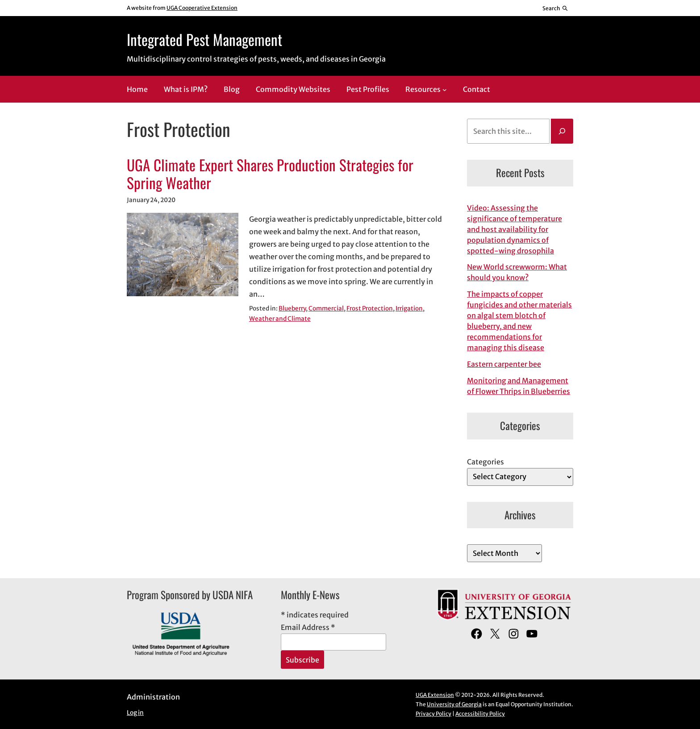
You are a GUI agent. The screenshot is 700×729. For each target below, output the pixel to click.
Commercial (326, 309)
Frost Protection (370, 309)
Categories (485, 462)
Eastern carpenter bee (504, 364)
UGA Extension (435, 695)
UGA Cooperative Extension (202, 8)
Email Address (308, 627)
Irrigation (409, 309)
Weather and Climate (280, 319)
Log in (135, 713)
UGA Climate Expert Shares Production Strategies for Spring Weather (270, 174)
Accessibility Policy (480, 714)
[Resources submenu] (445, 90)
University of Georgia (454, 704)
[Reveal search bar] (556, 8)
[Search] (562, 131)
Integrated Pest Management (204, 39)
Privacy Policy (433, 714)
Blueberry (292, 309)
